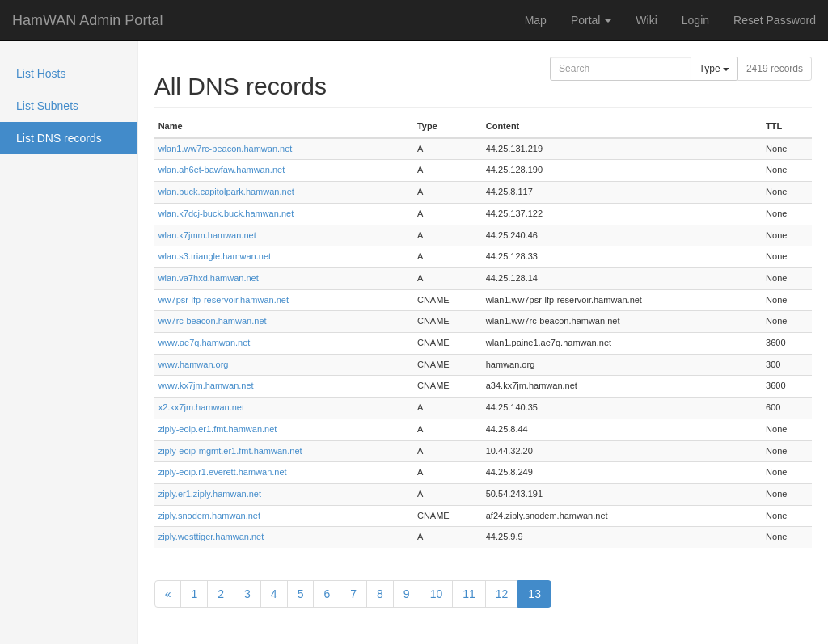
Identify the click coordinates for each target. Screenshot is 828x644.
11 (469, 594)
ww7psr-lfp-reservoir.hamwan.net (224, 300)
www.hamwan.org (194, 364)
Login (695, 20)
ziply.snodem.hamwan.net (209, 516)
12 (502, 594)
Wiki (646, 20)
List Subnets (47, 106)
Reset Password (775, 20)
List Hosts (41, 74)
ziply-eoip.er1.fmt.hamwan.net (218, 429)
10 (437, 594)
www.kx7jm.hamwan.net (206, 385)
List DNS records (59, 138)
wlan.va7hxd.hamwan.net (209, 278)
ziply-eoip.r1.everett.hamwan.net (223, 472)
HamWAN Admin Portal (87, 20)
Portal (591, 20)
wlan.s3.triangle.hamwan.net (215, 256)
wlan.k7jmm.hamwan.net (207, 235)
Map (536, 20)
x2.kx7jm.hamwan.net (201, 407)
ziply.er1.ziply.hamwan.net (210, 494)
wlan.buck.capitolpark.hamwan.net (226, 192)
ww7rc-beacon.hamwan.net (213, 321)
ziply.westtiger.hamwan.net (211, 537)
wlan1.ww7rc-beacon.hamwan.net (226, 149)
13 (534, 594)
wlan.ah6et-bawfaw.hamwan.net (222, 170)
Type (714, 69)
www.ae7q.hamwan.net (205, 343)
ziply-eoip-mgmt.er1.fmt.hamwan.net (230, 451)
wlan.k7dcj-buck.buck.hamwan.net (226, 213)
